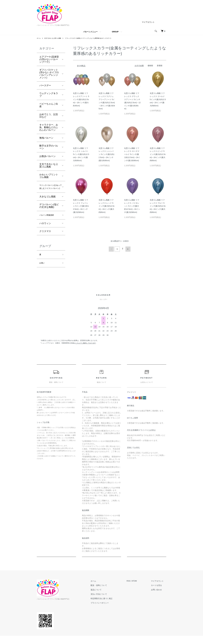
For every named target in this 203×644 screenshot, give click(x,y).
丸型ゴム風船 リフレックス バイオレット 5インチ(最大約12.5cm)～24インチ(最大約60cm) (132, 206)
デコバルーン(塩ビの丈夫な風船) (49, 211)
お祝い (43, 271)
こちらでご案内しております (86, 351)
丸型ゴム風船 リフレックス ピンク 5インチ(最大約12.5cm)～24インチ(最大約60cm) (158, 154)
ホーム (39, 38)
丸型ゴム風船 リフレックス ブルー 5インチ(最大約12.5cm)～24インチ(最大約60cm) (158, 206)
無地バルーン (46, 138)
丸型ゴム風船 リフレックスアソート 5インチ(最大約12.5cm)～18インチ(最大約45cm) (81, 99)
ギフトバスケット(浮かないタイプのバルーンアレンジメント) (49, 74)
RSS (134, 589)
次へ (127, 249)
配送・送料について (106, 594)
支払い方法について (106, 602)
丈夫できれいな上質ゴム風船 (55, 38)
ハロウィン (45, 230)
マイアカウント (148, 22)
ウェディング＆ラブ (49, 95)
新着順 (160, 66)
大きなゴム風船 (48, 202)
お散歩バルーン (48, 156)
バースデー (45, 85)
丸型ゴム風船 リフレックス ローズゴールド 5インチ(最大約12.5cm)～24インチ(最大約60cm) (132, 154)
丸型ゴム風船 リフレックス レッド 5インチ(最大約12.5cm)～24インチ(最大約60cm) (107, 206)
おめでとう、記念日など (49, 116)
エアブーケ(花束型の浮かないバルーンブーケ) (49, 59)
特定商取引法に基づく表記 (109, 607)
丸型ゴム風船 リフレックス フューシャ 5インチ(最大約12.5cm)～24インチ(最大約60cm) (81, 206)
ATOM (139, 589)
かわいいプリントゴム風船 (49, 176)
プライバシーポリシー (107, 611)
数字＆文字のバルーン (49, 147)
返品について (104, 598)
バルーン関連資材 (49, 221)
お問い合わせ (159, 598)
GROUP (115, 32)
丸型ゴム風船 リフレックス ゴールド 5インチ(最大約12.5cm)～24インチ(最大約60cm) (158, 99)
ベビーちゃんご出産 (49, 105)
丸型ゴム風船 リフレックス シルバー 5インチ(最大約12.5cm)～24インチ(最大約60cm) (81, 154)
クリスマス (45, 238)
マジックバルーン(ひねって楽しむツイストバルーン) (49, 190)
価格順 (150, 66)
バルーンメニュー (90, 32)
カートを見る (159, 594)
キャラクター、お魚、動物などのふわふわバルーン (49, 127)
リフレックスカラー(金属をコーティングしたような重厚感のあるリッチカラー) (97, 38)
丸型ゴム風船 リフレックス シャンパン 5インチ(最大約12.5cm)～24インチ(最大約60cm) (107, 154)
